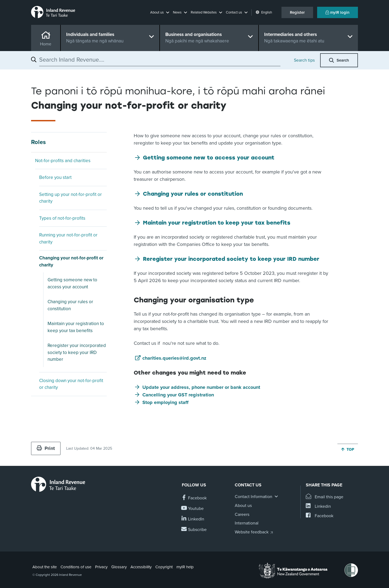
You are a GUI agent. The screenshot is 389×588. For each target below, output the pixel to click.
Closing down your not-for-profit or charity (71, 384)
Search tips (304, 60)
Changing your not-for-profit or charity (71, 261)
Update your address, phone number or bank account (201, 387)
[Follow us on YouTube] (193, 509)
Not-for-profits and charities (63, 161)
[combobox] (160, 60)
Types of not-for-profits (62, 218)
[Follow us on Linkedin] (193, 519)
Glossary (119, 567)
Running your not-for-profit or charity (68, 238)
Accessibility (141, 567)
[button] (160, 12)
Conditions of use (76, 567)
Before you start (55, 177)
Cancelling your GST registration (178, 395)
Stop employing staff (165, 402)
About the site (45, 567)
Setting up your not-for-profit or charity (71, 198)
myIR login (338, 12)
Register (297, 12)
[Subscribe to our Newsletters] (194, 530)
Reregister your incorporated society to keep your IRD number (77, 352)
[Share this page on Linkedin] (318, 507)
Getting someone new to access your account (72, 283)
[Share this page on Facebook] (320, 516)
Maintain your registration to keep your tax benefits (76, 327)
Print (46, 448)
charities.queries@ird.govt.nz (174, 358)
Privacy (101, 567)
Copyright (164, 567)
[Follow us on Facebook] (194, 498)
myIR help (185, 567)
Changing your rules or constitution (70, 305)
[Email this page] (325, 497)
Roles (38, 142)
